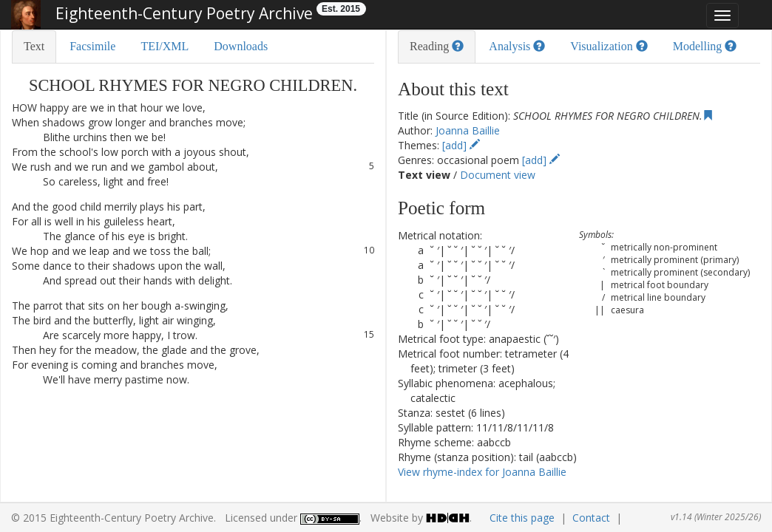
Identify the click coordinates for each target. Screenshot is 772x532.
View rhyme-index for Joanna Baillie (482, 472)
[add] (461, 145)
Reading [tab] (437, 46)
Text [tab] (34, 46)
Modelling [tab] (705, 46)
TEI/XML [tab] (165, 46)
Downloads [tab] (241, 46)
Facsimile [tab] (92, 46)
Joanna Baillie (468, 130)
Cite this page (522, 518)
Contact (591, 518)
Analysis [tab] (517, 46)
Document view (498, 175)
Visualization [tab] (609, 46)
